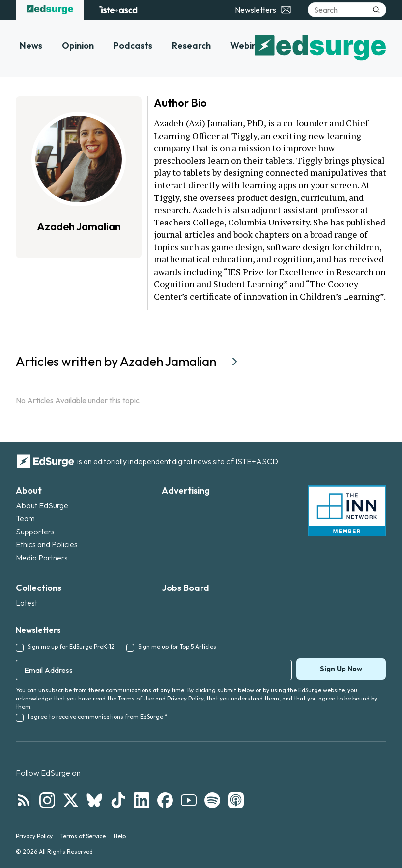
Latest (27, 603)
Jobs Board (186, 588)
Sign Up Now (341, 669)
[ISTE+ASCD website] (118, 10)
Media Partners (42, 558)
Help (120, 836)
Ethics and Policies (47, 544)
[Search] (347, 10)
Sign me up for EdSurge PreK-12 (71, 647)
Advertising (186, 490)
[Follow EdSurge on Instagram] (47, 800)
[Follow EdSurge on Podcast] (236, 800)
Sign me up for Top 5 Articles (177, 647)
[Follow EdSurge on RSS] (24, 800)
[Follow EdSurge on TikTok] (118, 800)
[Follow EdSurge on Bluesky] (94, 800)
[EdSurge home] (50, 10)
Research (191, 45)
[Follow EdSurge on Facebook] (165, 800)
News (31, 45)
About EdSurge (42, 505)
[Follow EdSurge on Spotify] (212, 800)
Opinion (78, 45)
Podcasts (133, 45)
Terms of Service (83, 836)
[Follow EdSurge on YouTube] (189, 800)
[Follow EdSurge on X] (71, 800)
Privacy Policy (185, 698)
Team (25, 518)
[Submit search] (376, 10)
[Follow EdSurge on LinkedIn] (142, 800)
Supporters (35, 532)
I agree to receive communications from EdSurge (97, 716)
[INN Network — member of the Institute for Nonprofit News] (347, 511)
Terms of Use (136, 698)
